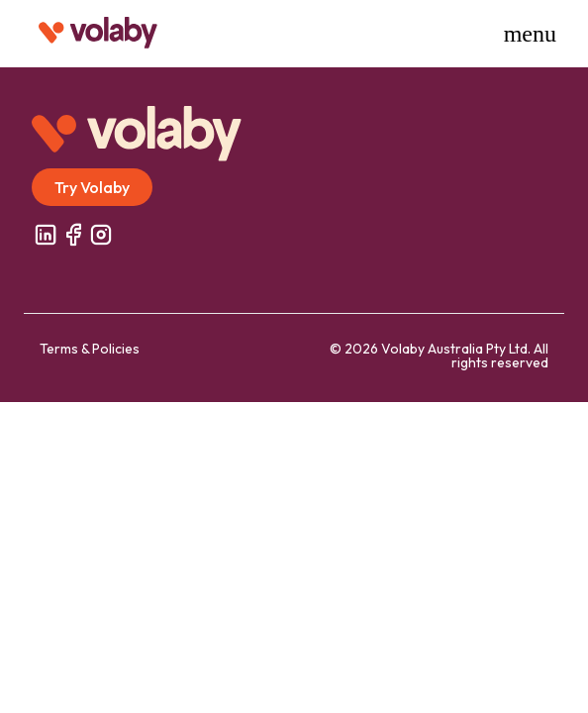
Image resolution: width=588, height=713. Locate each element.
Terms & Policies (90, 349)
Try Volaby (92, 187)
